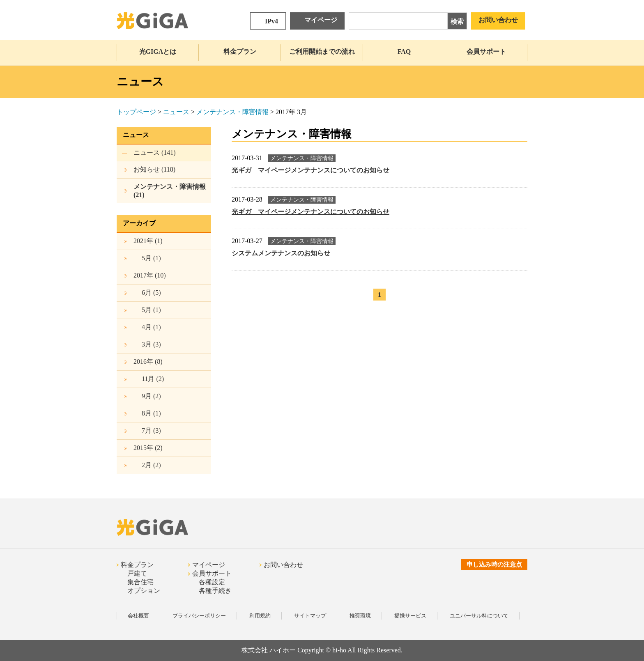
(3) (151, 344)
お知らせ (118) (154, 169)
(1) (151, 258)
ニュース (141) (155, 153)
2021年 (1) (148, 241)
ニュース (176, 112)
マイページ (321, 20)
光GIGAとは (158, 52)
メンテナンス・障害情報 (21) (170, 191)
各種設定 (212, 582)
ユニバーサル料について (479, 616)
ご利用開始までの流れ (322, 52)
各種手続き (215, 591)
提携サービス (410, 616)
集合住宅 (140, 582)
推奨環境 (360, 616)
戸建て (137, 573)
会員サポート (486, 52)
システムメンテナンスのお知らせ (281, 253)
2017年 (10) (150, 275)
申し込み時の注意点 (494, 565)
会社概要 (138, 616)
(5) (151, 293)
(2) (153, 379)
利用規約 (260, 616)
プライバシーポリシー (199, 616)
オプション (144, 591)
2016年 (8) (148, 361)
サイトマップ (310, 616)
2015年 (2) (148, 448)
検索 (457, 22)
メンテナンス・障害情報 (232, 112)
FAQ (404, 52)
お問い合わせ (498, 20)
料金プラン (240, 52)
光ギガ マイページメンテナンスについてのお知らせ (310, 170)
